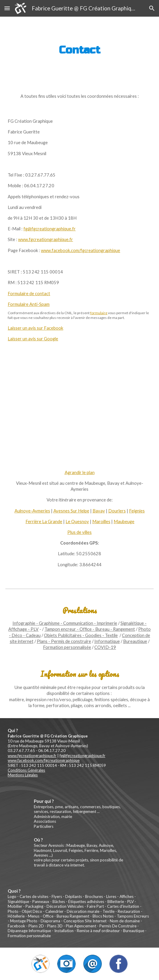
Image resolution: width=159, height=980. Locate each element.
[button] (7, 8)
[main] (79, 50)
